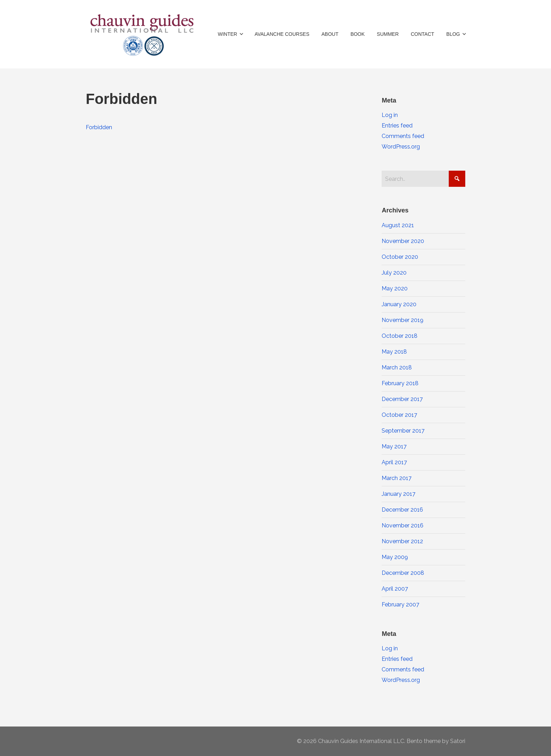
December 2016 (402, 510)
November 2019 (403, 320)
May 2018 (394, 352)
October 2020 (400, 257)
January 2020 (399, 304)
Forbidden (99, 127)
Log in (390, 115)
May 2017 (394, 446)
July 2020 (394, 273)
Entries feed (397, 126)
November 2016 (403, 525)
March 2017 (397, 478)
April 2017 (394, 462)
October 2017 (399, 415)
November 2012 (402, 541)
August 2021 (398, 225)
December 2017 (402, 399)
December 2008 (403, 573)
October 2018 (400, 336)
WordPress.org (401, 147)
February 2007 (400, 604)
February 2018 (400, 383)
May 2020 (395, 288)
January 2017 (398, 494)
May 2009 (395, 557)
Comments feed (403, 136)
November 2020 (403, 241)
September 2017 (403, 431)
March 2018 (397, 367)
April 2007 (395, 589)
